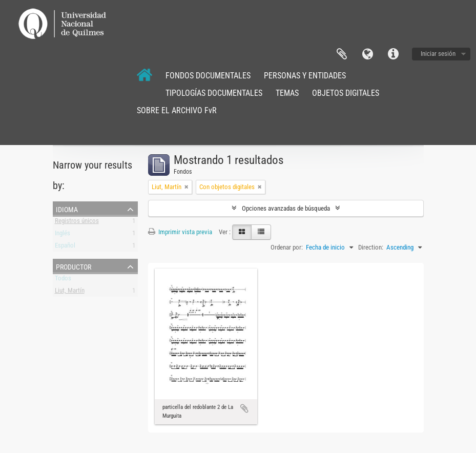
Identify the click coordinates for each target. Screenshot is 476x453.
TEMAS (287, 93)
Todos (63, 280)
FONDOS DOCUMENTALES (208, 76)
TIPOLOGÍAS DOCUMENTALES (214, 93)
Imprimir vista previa (180, 232)
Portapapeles (342, 54)
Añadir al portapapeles (244, 408)
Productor (74, 266)
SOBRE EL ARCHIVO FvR (177, 110)
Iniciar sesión (438, 54)
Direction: (371, 247)
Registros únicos (77, 223)
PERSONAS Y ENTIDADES (305, 76)
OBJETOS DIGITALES (346, 93)
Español (65, 247)
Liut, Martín (70, 292)
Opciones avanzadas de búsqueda (286, 208)
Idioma (367, 54)
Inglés (63, 235)
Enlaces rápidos (393, 54)
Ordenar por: (287, 247)
